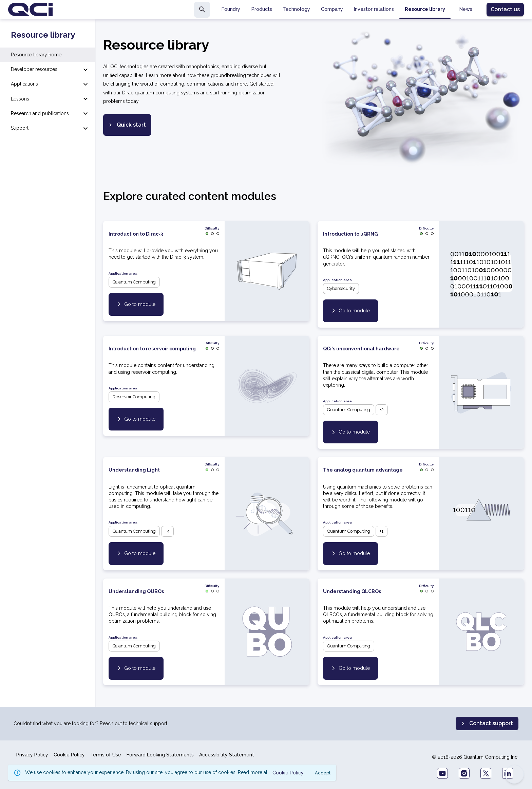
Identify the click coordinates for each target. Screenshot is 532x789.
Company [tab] (332, 9)
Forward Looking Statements (160, 755)
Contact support (486, 723)
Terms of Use (106, 755)
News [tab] (466, 9)
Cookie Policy (69, 755)
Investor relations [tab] (374, 9)
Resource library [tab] (425, 9)
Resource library (43, 35)
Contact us (505, 9)
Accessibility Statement (227, 755)
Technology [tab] (297, 9)
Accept (323, 773)
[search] (202, 10)
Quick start (127, 125)
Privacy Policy (32, 755)
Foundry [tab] (231, 9)
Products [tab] (262, 9)
